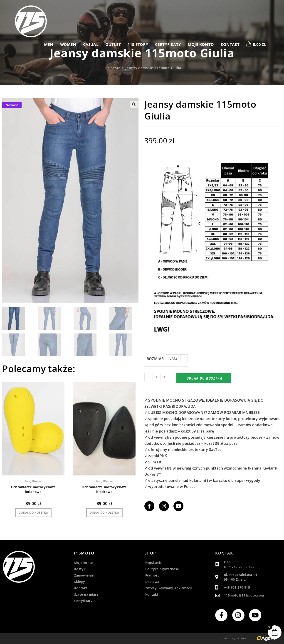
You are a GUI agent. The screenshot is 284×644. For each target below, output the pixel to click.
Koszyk (80, 569)
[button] (134, 104)
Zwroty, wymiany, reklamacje (169, 588)
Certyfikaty (83, 601)
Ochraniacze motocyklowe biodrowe (104, 489)
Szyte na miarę (86, 594)
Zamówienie (84, 575)
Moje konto (84, 563)
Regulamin (154, 563)
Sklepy (80, 582)
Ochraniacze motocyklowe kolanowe (33, 489)
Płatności (153, 575)
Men (28, 481)
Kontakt (81, 588)
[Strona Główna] (105, 68)
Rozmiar (155, 359)
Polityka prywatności (163, 569)
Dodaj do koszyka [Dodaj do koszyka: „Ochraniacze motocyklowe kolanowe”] (33, 513)
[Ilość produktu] (157, 377)
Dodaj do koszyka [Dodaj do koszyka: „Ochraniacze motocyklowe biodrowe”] (104, 513)
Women (37, 481)
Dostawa (152, 582)
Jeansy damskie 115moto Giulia (153, 68)
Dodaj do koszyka (204, 378)
